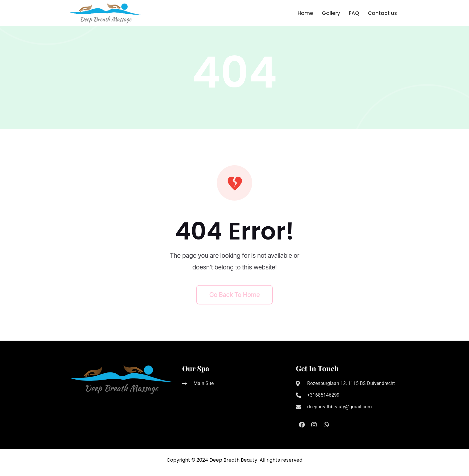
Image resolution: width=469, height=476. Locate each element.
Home (305, 13)
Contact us (382, 13)
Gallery (331, 13)
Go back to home (235, 295)
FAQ (354, 13)
